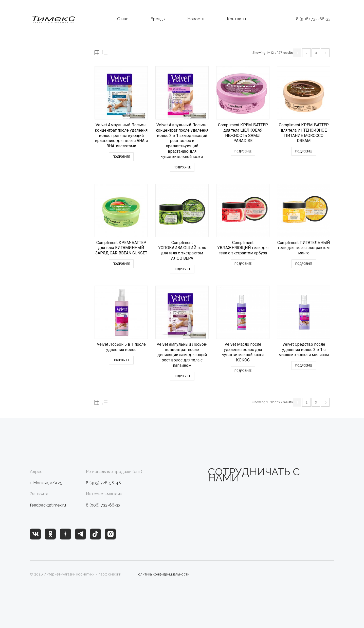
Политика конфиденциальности (162, 574)
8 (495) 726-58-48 (103, 483)
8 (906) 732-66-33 (313, 19)
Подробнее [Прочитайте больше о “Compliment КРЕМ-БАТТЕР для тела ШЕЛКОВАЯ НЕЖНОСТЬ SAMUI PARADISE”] (243, 151)
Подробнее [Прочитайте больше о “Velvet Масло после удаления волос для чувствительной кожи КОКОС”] (243, 371)
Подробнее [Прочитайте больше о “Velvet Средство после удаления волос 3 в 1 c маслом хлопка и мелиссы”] (304, 365)
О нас (123, 19)
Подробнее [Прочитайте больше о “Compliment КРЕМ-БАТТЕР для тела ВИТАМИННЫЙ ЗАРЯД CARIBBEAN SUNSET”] (121, 264)
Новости (196, 19)
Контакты (236, 19)
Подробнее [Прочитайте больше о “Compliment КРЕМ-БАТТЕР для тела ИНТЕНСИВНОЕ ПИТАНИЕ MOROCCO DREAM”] (304, 151)
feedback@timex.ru (48, 505)
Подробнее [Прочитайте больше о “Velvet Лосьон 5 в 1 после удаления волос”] (121, 360)
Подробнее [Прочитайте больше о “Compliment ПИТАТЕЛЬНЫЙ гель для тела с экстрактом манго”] (304, 264)
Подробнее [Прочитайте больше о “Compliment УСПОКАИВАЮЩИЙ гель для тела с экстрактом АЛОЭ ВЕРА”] (182, 269)
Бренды (158, 19)
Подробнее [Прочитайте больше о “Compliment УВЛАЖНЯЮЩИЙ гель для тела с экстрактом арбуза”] (243, 264)
